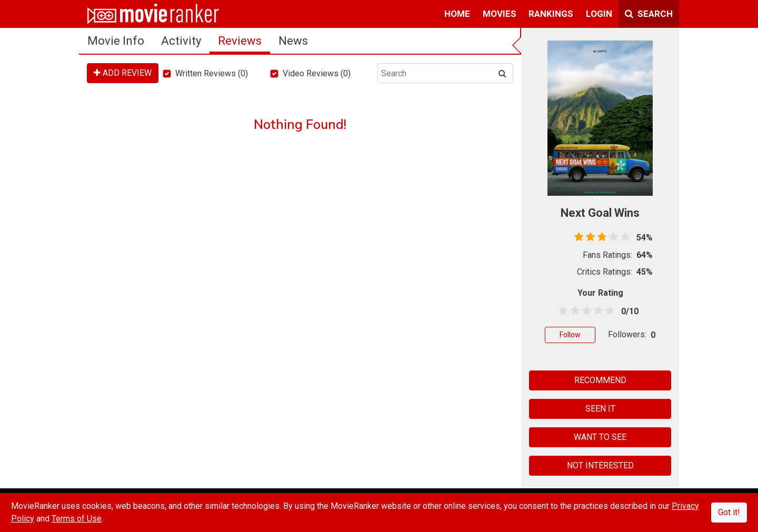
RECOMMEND (600, 380)
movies (500, 14)
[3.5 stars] (597, 311)
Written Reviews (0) (212, 73)
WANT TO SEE (600, 437)
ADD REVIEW (123, 73)
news (293, 41)
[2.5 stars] (585, 311)
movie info (116, 41)
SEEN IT (600, 409)
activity (181, 41)
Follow (570, 335)
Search (649, 14)
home (457, 14)
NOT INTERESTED (600, 465)
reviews (240, 41)
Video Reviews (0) (317, 73)
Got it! (729, 512)
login (599, 14)
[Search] (435, 73)
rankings (551, 14)
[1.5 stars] (573, 311)
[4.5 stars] (608, 311)
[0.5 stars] (561, 311)
